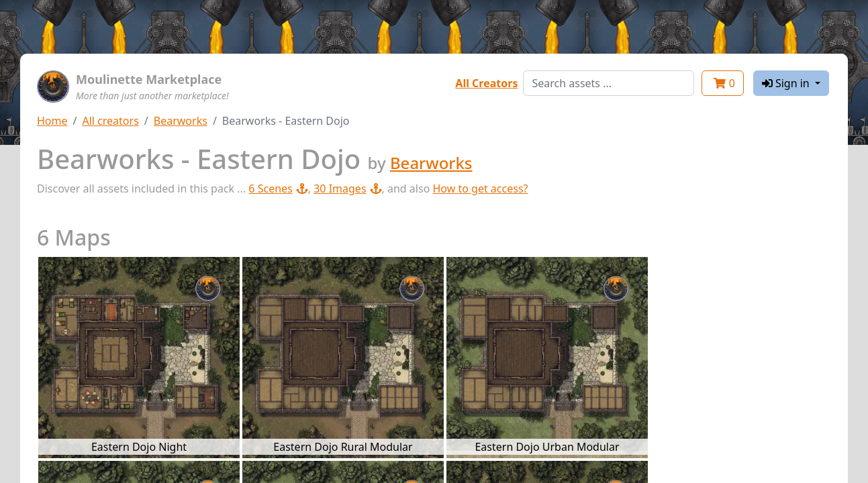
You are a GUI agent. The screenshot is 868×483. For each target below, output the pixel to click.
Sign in (787, 83)
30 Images (347, 189)
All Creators (486, 83)
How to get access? (480, 189)
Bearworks (181, 121)
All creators (110, 121)
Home (52, 121)
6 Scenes (278, 189)
